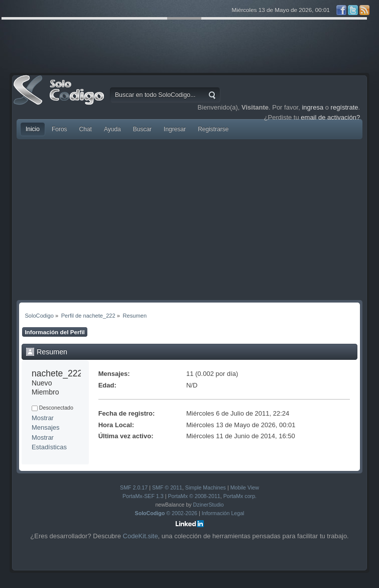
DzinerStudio (209, 505)
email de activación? (330, 117)
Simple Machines (206, 487)
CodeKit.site (141, 536)
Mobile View (245, 487)
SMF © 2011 (167, 487)
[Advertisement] (189, 220)
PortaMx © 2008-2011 (194, 496)
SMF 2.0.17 (134, 487)
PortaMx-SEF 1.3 (143, 496)
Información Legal (223, 513)
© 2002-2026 (166, 513)
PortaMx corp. (240, 496)
